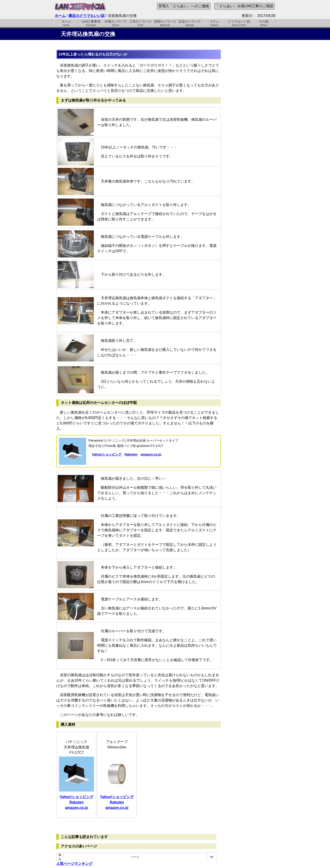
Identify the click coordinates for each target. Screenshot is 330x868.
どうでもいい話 (239, 23)
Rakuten (131, 454)
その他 (264, 23)
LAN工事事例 (91, 23)
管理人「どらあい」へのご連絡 (184, 6)
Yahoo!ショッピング (106, 454)
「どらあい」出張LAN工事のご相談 (244, 6)
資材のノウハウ (165, 23)
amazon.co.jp (151, 454)
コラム (214, 23)
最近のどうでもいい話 (87, 16)
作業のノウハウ (116, 23)
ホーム (60, 16)
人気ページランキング (74, 864)
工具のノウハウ (140, 23)
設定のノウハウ (190, 23)
